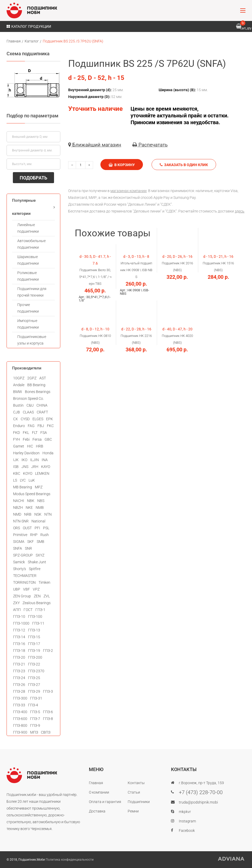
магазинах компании (128, 191)
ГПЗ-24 (19, 678)
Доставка (97, 811)
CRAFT (42, 412)
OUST (27, 528)
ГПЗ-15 (34, 637)
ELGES (38, 419)
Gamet (19, 446)
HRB (40, 446)
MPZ (39, 487)
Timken (44, 582)
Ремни (133, 811)
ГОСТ (28, 610)
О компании (99, 792)
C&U (30, 405)
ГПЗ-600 (20, 719)
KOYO (28, 473)
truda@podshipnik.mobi (198, 802)
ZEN (37, 596)
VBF (26, 589)
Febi (26, 439)
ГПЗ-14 (19, 637)
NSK (38, 514)
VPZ (36, 589)
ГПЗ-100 (35, 616)
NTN (48, 514)
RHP (34, 535)
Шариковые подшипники (28, 260)
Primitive (20, 535)
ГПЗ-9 (35, 725)
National (38, 521)
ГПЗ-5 (35, 712)
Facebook (187, 831)
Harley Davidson (26, 453)
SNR (28, 548)
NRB (28, 514)
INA (45, 460)
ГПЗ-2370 (36, 671)
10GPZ (19, 378)
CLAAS (28, 412)
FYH (17, 439)
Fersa (37, 439)
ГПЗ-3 (48, 691)
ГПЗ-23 (19, 671)
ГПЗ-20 (19, 657)
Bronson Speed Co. (28, 398)
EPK (50, 419)
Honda (48, 453)
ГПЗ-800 (20, 725)
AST (43, 378)
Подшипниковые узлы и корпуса (32, 340)
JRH (35, 467)
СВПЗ (46, 732)
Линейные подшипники (28, 228)
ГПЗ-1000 (21, 623)
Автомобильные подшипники (31, 244)
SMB (41, 542)
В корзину (122, 165)
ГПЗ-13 (34, 630)
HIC (30, 446)
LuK (32, 480)
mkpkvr (185, 812)
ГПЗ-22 (34, 664)
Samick (19, 562)
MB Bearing (23, 487)
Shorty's (20, 569)
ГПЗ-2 (48, 651)
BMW (18, 392)
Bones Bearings (38, 392)
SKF (31, 542)
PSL (46, 528)
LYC (23, 480)
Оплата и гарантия (105, 802)
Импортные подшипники (28, 324)
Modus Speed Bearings (32, 494)
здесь (240, 211)
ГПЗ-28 (19, 691)
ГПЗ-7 (35, 719)
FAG (31, 426)
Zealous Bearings (37, 603)
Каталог (32, 41)
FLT (35, 433)
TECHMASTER (25, 576)
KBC (17, 473)
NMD (17, 514)
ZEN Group (22, 596)
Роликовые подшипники (28, 276)
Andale (19, 385)
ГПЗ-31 (36, 698)
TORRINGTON (24, 582)
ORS (17, 528)
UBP (17, 589)
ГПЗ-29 (34, 691)
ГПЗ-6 (48, 712)
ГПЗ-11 (38, 623)
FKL (26, 433)
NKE (29, 507)
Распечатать (150, 145)
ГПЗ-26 (19, 685)
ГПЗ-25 (34, 678)
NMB (40, 507)
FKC (50, 426)
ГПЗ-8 (48, 719)
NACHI (19, 501)
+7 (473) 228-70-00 (201, 792)
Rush (45, 535)
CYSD (25, 419)
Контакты (136, 783)
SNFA (18, 548)
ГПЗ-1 (40, 610)
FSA (44, 433)
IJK (16, 460)
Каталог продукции (29, 26)
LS (15, 480)
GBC (48, 439)
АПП (17, 610)
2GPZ (32, 378)
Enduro (19, 426)
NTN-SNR (21, 521)
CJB (17, 412)
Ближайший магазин (95, 145)
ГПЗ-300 (20, 698)
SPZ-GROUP (23, 555)
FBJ (41, 426)
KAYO (46, 467)
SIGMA (19, 542)
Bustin (18, 405)
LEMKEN (42, 473)
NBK (31, 501)
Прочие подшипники (28, 308)
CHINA (42, 405)
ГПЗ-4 (33, 705)
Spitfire (35, 569)
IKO (24, 460)
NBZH (18, 507)
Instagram (187, 821)
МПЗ (34, 732)
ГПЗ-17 (34, 644)
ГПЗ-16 (19, 644)
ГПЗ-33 (19, 705)
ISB (16, 467)
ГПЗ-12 (19, 630)
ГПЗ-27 (34, 685)
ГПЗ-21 (19, 664)
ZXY (16, 603)
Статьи (134, 792)
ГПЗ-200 (35, 657)
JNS (25, 467)
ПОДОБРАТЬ (33, 178)
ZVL (47, 596)
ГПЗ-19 (34, 651)
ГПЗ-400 (20, 712)
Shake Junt (37, 562)
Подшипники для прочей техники (32, 292)
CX (15, 419)
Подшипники (139, 802)
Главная (14, 41)
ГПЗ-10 (19, 616)
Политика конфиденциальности (70, 860)
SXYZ (40, 555)
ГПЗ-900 (20, 732)
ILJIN (34, 460)
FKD (17, 433)
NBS (41, 501)
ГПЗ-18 (19, 651)
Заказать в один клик (184, 165)
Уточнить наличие (95, 109)
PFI (37, 528)
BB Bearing (36, 385)
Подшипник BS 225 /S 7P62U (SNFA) (73, 41)
